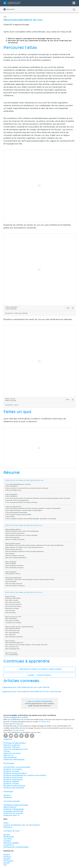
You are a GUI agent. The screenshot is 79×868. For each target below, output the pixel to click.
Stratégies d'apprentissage (16, 805)
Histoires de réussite (13, 813)
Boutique (8, 827)
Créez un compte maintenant (38, 701)
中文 (5, 865)
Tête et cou (9, 755)
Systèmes (8, 797)
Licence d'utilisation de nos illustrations (22, 825)
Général (7, 795)
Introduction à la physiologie (17, 767)
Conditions (8, 845)
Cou (5, 17)
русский (7, 863)
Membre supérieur (12, 745)
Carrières (8, 839)
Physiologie (9, 763)
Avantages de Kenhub (13, 811)
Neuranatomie (10, 757)
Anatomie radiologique (14, 760)
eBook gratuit (10, 807)
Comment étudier (12, 801)
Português (8, 861)
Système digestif (11, 782)
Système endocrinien (13, 777)
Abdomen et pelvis (12, 753)
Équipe (7, 835)
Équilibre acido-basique (14, 786)
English (7, 855)
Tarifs (6, 823)
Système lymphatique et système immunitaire (25, 775)
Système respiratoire (13, 779)
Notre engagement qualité (16, 717)
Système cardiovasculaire (15, 773)
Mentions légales (11, 843)
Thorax (7, 751)
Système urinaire (11, 784)
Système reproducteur (14, 788)
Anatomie (8, 739)
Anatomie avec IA (11, 815)
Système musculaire (13, 769)
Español (7, 859)
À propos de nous (12, 831)
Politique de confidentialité (16, 847)
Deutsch (7, 857)
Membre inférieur (12, 747)
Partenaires (9, 837)
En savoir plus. (45, 722)
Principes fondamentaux (15, 743)
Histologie (8, 792)
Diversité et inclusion (13, 724)
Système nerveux (11, 771)
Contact (7, 841)
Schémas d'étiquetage (14, 809)
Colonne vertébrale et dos (16, 749)
